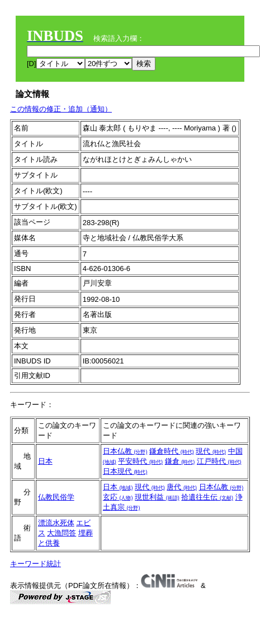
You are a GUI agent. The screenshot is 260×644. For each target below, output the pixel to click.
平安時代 (140, 461)
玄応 (118, 497)
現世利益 (157, 497)
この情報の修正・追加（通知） (61, 109)
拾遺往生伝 (207, 497)
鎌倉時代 (172, 451)
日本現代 (125, 471)
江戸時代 (219, 461)
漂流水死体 (56, 523)
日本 (45, 461)
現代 (211, 451)
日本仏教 (125, 451)
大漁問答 (62, 533)
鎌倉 (180, 461)
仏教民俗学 (56, 497)
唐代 (182, 487)
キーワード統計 (36, 564)
